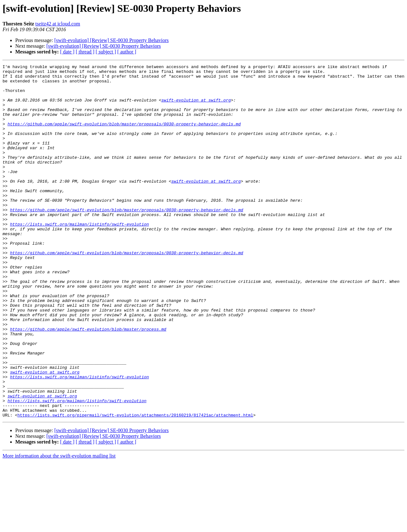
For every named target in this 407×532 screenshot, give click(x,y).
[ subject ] (106, 52)
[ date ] (67, 52)
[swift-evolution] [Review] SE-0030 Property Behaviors (112, 40)
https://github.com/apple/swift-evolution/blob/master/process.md (88, 382)
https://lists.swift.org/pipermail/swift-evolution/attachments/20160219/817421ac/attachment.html (135, 486)
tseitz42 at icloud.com (58, 24)
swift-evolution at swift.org (196, 108)
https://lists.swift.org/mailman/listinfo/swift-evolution (79, 256)
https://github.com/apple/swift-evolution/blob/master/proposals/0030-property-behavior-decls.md (124, 136)
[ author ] (127, 52)
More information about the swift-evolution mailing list (59, 526)
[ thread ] (85, 52)
